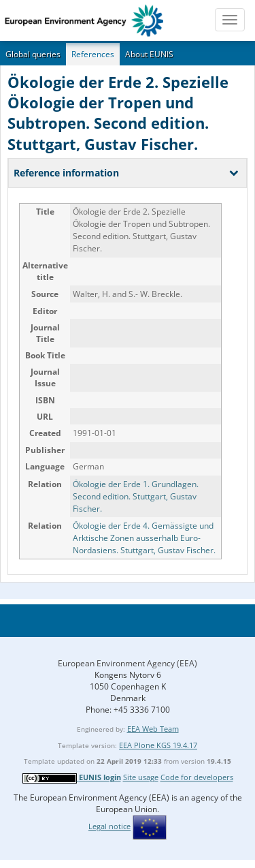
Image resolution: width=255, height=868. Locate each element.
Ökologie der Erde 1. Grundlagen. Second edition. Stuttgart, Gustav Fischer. (136, 496)
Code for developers (197, 777)
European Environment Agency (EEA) (128, 663)
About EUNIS (149, 54)
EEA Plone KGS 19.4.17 (158, 745)
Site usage (141, 777)
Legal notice (109, 826)
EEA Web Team (153, 729)
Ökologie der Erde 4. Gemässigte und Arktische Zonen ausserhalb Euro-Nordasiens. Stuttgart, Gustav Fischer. (144, 538)
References (93, 54)
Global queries (33, 54)
